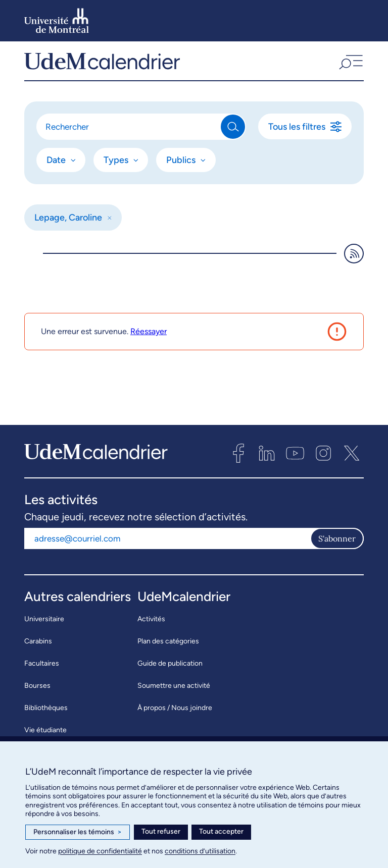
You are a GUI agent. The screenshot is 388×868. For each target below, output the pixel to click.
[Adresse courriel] (167, 551)
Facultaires (42, 675)
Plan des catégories (168, 653)
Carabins (38, 653)
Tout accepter (221, 831)
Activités (151, 631)
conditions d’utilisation (200, 851)
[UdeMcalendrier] (102, 67)
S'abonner (337, 551)
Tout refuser (161, 831)
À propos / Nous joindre (175, 720)
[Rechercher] (129, 139)
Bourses (37, 698)
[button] (350, 67)
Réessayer (149, 343)
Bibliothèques (46, 720)
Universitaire (44, 631)
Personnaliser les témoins (78, 832)
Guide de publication (170, 675)
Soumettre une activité (174, 698)
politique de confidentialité (100, 851)
